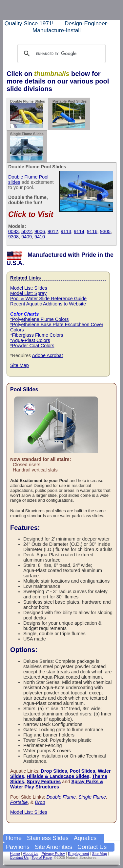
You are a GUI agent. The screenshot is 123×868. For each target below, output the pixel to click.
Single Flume (92, 797)
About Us (30, 854)
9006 (40, 231)
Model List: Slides (29, 288)
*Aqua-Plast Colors (30, 340)
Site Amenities (53, 847)
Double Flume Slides (28, 114)
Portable (19, 802)
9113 (66, 231)
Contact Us (92, 847)
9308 (13, 237)
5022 (27, 231)
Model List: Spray (28, 293)
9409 (27, 237)
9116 (92, 231)
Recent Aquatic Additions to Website (48, 304)
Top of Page (41, 857)
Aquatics (85, 838)
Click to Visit (31, 214)
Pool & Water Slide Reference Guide (48, 299)
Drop (40, 802)
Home (14, 838)
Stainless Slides (48, 838)
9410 (40, 237)
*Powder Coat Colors (32, 346)
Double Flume (61, 797)
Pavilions (18, 847)
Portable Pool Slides (70, 114)
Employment (78, 854)
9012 (53, 231)
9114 (79, 231)
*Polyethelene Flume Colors (39, 319)
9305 (105, 231)
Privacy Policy (53, 854)
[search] (61, 54)
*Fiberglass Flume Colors (37, 335)
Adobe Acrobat (47, 355)
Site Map (20, 365)
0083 (13, 231)
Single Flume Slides (27, 146)
